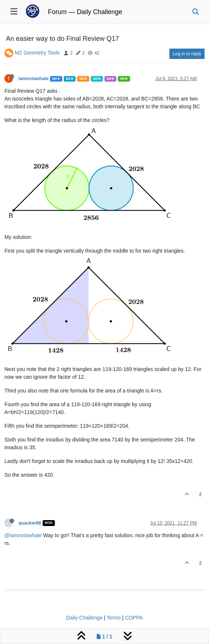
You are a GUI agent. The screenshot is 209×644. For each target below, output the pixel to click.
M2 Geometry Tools (37, 53)
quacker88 (30, 523)
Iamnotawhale (34, 79)
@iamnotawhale (23, 535)
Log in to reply (187, 54)
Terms (114, 618)
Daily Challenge (84, 618)
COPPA (134, 618)
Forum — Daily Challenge (85, 12)
